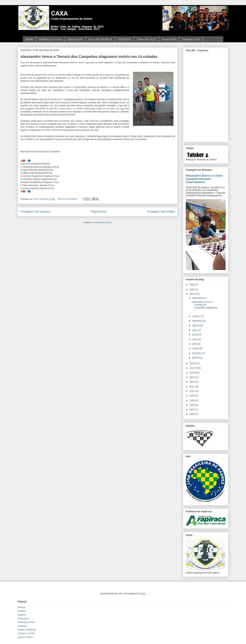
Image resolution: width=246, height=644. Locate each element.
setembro (197, 321)
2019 (192, 294)
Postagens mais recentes (35, 212)
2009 (192, 400)
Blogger (142, 593)
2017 (192, 368)
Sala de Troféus (25, 637)
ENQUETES (124, 39)
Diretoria (22, 611)
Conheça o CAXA (26, 633)
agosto (196, 325)
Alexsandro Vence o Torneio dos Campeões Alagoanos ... (204, 306)
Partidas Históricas (27, 630)
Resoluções (23, 618)
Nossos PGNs (169, 39)
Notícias (22, 607)
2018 (192, 363)
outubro (196, 316)
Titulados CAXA (191, 39)
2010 (192, 396)
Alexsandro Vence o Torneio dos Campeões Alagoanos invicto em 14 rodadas (89, 57)
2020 (192, 289)
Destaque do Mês (26, 622)
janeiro (196, 358)
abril (195, 344)
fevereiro (197, 353)
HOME (29, 39)
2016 (192, 373)
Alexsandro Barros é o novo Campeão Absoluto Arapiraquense (204, 179)
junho (195, 335)
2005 (192, 414)
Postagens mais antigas (161, 212)
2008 (192, 405)
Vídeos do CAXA (146, 39)
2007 (192, 409)
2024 (192, 285)
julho (195, 330)
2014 (192, 382)
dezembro (198, 298)
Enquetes (22, 626)
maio (195, 339)
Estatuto (22, 615)
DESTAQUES (75, 39)
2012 (192, 387)
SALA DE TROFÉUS (100, 39)
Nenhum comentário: (68, 199)
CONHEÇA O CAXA (50, 39)
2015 (192, 377)
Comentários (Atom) (102, 222)
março (196, 348)
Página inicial (99, 212)
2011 (192, 391)
